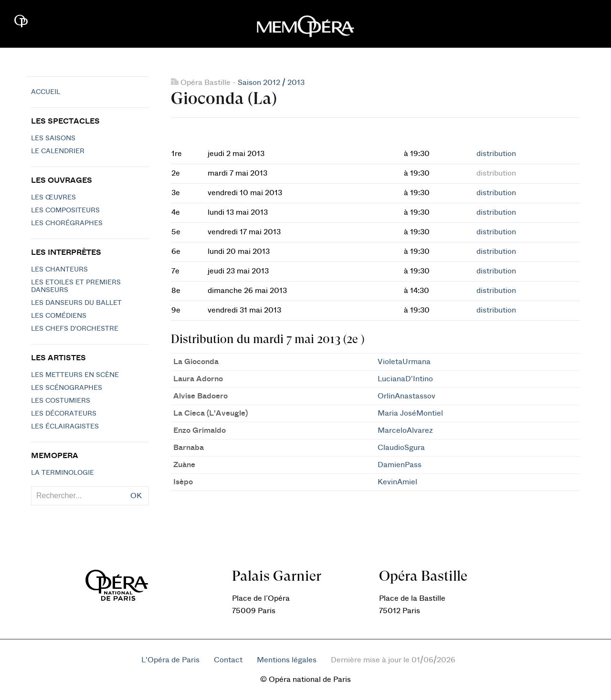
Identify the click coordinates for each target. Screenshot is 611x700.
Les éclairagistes (65, 427)
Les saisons (53, 138)
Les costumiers (61, 401)
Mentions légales (287, 660)
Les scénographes (67, 388)
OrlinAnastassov (406, 396)
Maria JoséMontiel (410, 413)
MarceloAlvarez (405, 430)
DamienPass (400, 465)
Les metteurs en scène (75, 375)
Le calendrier (58, 151)
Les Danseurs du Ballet (76, 303)
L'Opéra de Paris (170, 660)
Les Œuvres (53, 198)
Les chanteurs (59, 270)
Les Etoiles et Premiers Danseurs (76, 286)
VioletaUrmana (404, 362)
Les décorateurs (64, 414)
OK (136, 496)
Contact (228, 660)
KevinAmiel (397, 482)
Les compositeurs (65, 210)
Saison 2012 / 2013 (271, 83)
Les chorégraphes (67, 223)
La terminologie (63, 473)
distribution (496, 154)
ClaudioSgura (401, 448)
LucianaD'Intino (405, 379)
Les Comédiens (59, 316)
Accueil (46, 92)
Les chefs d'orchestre (75, 329)
